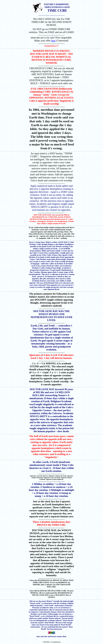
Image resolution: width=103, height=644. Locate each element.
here (53, 41)
